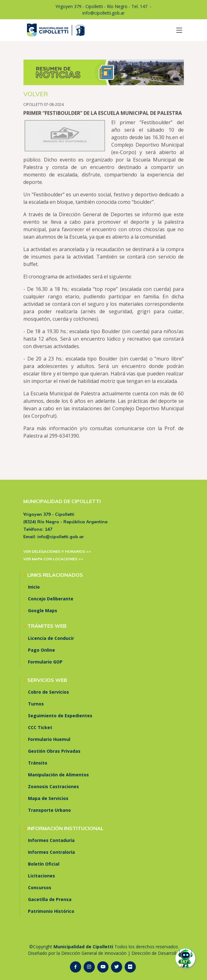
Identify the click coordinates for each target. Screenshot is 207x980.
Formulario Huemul (49, 739)
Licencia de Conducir (51, 638)
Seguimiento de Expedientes (60, 716)
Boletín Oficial (44, 864)
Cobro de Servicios (48, 692)
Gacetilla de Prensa (50, 899)
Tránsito (38, 763)
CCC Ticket (40, 728)
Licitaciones (41, 876)
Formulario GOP (45, 662)
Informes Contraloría (51, 852)
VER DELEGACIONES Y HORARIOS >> (57, 551)
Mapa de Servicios (48, 798)
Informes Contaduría (51, 840)
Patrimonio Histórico (51, 911)
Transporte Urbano (49, 810)
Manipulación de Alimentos (58, 775)
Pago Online (41, 650)
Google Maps (43, 611)
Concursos (40, 888)
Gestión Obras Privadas (54, 751)
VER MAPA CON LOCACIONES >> (53, 559)
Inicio (34, 587)
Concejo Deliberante (51, 599)
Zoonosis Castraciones (53, 787)
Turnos (36, 704)
